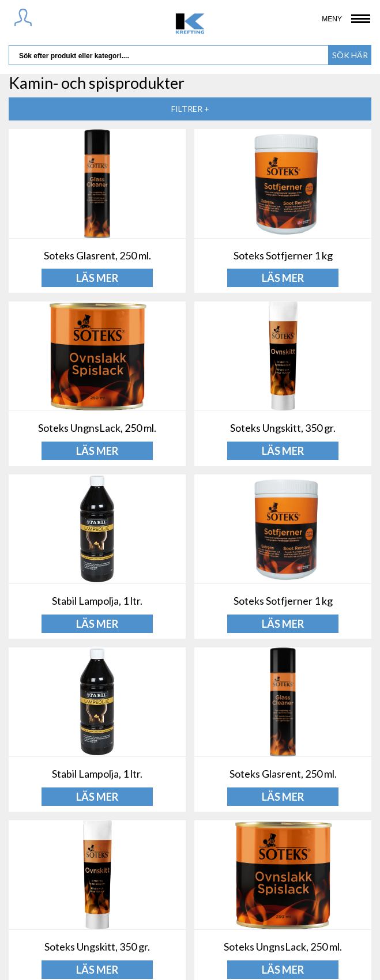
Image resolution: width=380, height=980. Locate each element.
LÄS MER (97, 278)
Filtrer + (190, 109)
